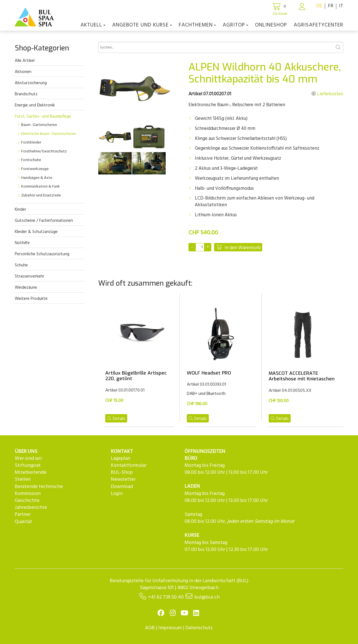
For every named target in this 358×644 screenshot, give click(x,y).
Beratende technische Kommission (39, 490)
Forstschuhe (31, 160)
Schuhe (21, 265)
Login (117, 494)
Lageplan (121, 459)
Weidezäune (26, 288)
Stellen (23, 479)
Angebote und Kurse (142, 25)
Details (116, 419)
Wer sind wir (28, 459)
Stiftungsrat (28, 466)
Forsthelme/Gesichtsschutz (44, 151)
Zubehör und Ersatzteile (41, 195)
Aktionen (23, 72)
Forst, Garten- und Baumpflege (43, 116)
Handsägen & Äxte (37, 178)
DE (319, 6)
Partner (23, 515)
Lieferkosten (327, 94)
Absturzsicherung (31, 83)
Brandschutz (26, 94)
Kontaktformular (129, 466)
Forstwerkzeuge (35, 169)
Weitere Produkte (31, 299)
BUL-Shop (122, 472)
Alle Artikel (25, 61)
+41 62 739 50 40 (166, 597)
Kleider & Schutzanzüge (36, 232)
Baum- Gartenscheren (39, 125)
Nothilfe (22, 243)
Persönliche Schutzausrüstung (42, 254)
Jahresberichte (31, 508)
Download (122, 487)
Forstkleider (31, 143)
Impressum (170, 628)
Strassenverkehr (30, 276)
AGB (150, 628)
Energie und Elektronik (35, 105)
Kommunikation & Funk (41, 187)
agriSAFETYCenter (318, 25)
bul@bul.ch (207, 597)
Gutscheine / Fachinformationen (44, 221)
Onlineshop (271, 25)
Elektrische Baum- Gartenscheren (49, 134)
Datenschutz (199, 628)
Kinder (20, 210)
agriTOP (236, 25)
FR (331, 6)
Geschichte (27, 501)
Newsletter (123, 479)
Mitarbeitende (31, 472)
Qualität (23, 522)
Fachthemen (197, 25)
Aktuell (93, 25)
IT (341, 6)
